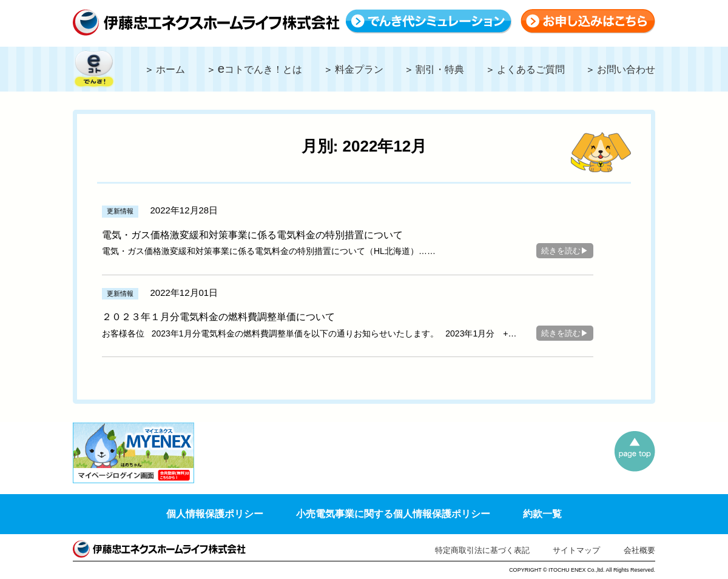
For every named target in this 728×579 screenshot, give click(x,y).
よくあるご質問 (531, 69)
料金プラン (359, 69)
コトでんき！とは (260, 69)
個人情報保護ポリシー (215, 514)
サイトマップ (576, 550)
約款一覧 (542, 514)
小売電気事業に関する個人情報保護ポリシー (393, 514)
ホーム (170, 69)
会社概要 (639, 550)
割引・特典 (440, 69)
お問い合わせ (626, 69)
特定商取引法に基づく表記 (482, 550)
